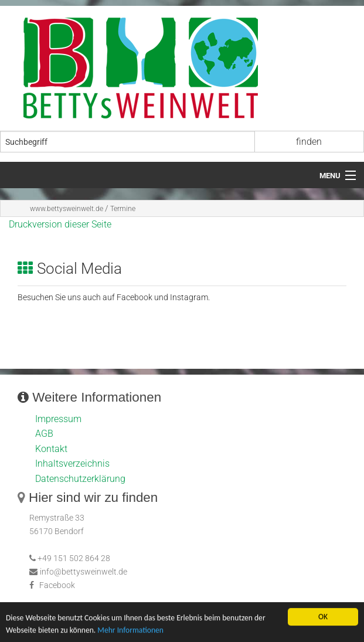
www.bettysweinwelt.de (67, 209)
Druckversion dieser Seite (60, 224)
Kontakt (51, 449)
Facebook (57, 585)
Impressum (58, 419)
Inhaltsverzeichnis (72, 463)
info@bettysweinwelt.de (78, 572)
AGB (44, 434)
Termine (123, 209)
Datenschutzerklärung (80, 479)
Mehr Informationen (130, 631)
